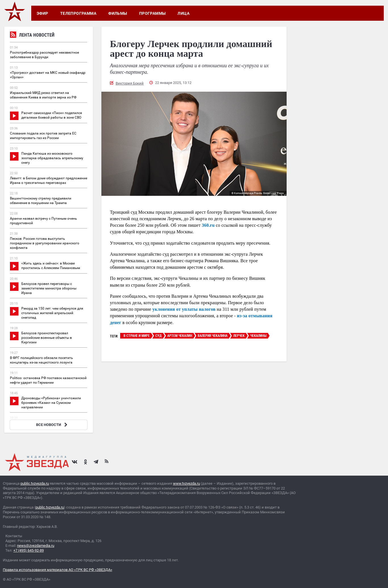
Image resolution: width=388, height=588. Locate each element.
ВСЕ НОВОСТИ (52, 425)
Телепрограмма (78, 13)
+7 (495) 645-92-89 (29, 550)
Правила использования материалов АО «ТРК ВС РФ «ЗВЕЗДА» (58, 570)
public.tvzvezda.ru (35, 483)
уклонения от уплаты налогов (184, 309)
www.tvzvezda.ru (186, 483)
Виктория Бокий (130, 83)
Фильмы (118, 13)
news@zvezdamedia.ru (36, 546)
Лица (183, 13)
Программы (153, 13)
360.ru (208, 225)
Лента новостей (32, 36)
